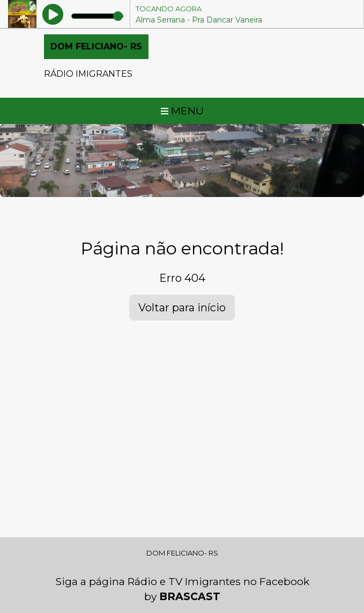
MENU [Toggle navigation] (182, 111)
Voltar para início (182, 308)
